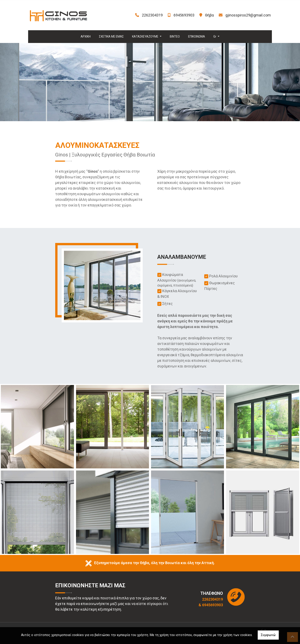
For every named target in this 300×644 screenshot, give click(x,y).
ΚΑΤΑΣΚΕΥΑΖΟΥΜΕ (146, 36)
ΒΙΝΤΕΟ (175, 36)
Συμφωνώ (268, 635)
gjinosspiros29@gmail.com (248, 15)
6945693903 (184, 15)
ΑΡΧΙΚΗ (86, 36)
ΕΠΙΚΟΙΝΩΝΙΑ (197, 36)
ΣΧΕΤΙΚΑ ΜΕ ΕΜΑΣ (111, 36)
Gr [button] (215, 36)
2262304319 (152, 15)
